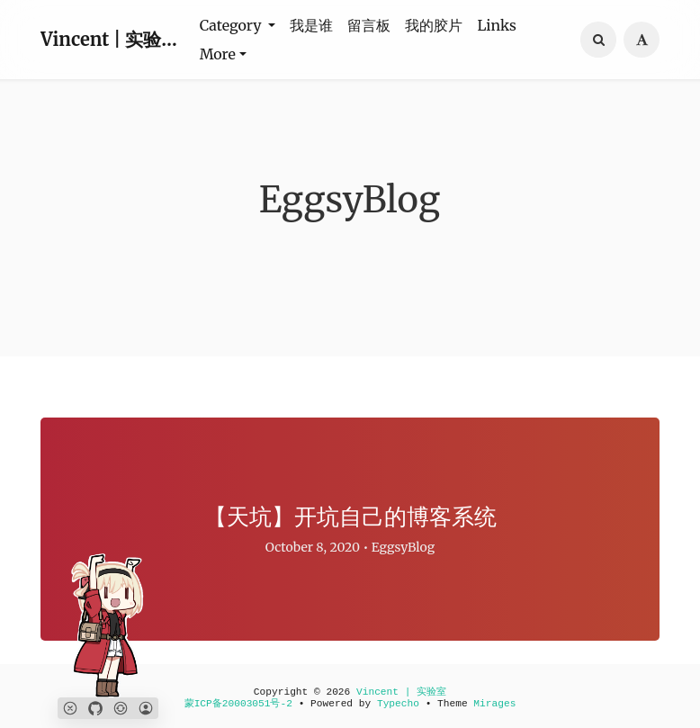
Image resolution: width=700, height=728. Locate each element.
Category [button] (233, 25)
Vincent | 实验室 (109, 39)
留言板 (369, 25)
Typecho (398, 704)
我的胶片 (434, 25)
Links (497, 25)
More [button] (218, 54)
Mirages (494, 704)
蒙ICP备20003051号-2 (238, 704)
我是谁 (311, 25)
